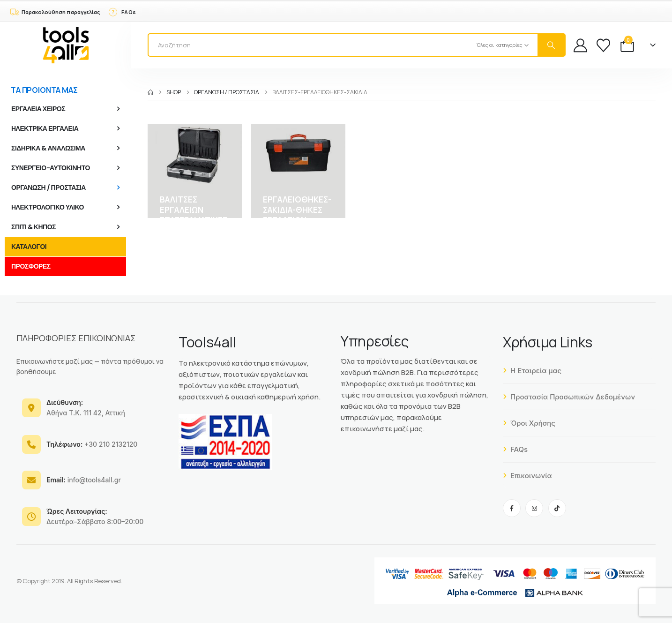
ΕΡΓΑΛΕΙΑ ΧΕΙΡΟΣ (38, 109)
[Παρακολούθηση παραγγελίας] (55, 11)
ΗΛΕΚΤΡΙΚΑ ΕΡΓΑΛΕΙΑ (45, 128)
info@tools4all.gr (84, 480)
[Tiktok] (557, 508)
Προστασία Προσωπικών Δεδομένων (569, 397)
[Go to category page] (195, 171)
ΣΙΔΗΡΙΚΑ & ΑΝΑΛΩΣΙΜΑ (48, 148)
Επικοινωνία (527, 476)
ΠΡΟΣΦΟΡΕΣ (31, 266)
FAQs (515, 449)
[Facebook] (512, 508)
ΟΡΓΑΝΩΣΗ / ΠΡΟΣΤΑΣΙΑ (49, 188)
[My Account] (580, 45)
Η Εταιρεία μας (532, 371)
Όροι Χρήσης (529, 423)
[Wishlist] (603, 45)
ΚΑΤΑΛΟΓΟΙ (29, 247)
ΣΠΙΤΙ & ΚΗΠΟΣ (34, 227)
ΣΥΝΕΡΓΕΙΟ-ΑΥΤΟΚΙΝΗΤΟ (51, 168)
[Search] (551, 45)
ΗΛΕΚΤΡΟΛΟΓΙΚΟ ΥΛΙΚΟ (48, 207)
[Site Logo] (66, 45)
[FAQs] (122, 11)
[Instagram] (534, 508)
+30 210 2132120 (92, 444)
